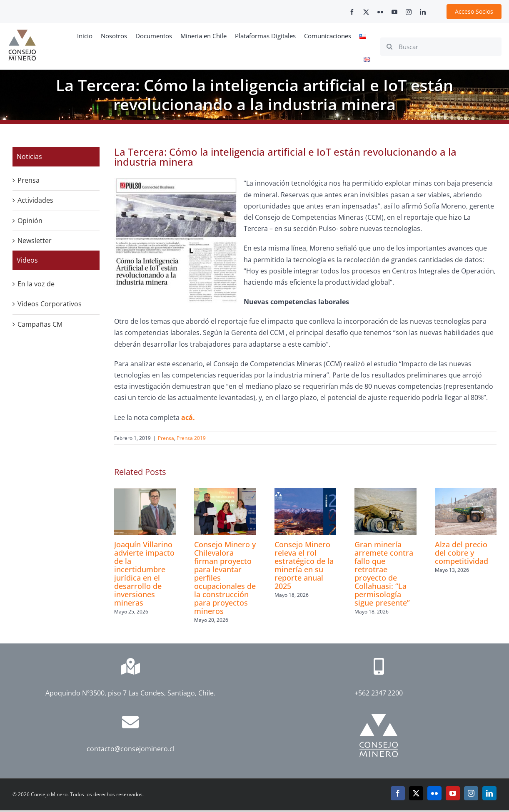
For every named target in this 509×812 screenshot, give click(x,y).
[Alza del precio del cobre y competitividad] (466, 492)
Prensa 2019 (191, 438)
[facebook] (352, 12)
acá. (189, 417)
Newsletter (35, 241)
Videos (27, 260)
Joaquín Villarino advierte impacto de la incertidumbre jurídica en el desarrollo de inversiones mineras (144, 574)
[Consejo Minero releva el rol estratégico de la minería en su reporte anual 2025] (305, 492)
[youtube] (394, 12)
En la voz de (36, 284)
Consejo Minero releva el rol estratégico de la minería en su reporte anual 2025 (304, 565)
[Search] (389, 47)
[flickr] (380, 12)
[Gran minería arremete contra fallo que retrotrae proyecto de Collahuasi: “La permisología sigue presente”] (385, 492)
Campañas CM (40, 324)
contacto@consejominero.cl (131, 749)
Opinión (30, 221)
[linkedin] (423, 12)
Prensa (166, 438)
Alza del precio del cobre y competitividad (462, 553)
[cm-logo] (22, 33)
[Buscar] (441, 47)
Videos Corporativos (50, 304)
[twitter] (366, 12)
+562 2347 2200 (379, 693)
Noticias (29, 156)
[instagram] (409, 12)
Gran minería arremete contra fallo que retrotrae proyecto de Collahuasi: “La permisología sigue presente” (384, 574)
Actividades (35, 200)
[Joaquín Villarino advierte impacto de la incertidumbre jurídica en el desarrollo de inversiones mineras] (145, 492)
